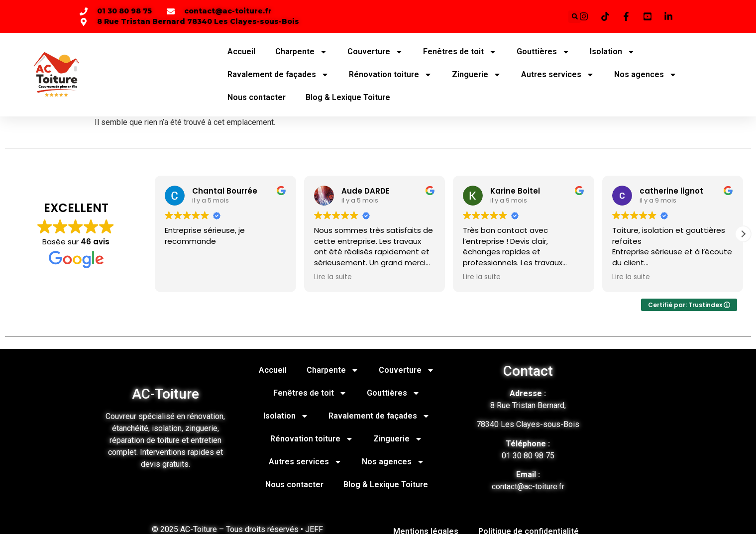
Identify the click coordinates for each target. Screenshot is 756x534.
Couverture (375, 52)
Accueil (241, 52)
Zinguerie (477, 75)
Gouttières (543, 52)
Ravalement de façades (278, 75)
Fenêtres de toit (460, 52)
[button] (743, 234)
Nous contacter (257, 97)
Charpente (301, 52)
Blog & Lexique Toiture (348, 97)
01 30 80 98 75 (528, 456)
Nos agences (646, 75)
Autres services (558, 75)
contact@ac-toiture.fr (528, 486)
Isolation (612, 52)
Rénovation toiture (390, 75)
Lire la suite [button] (333, 277)
